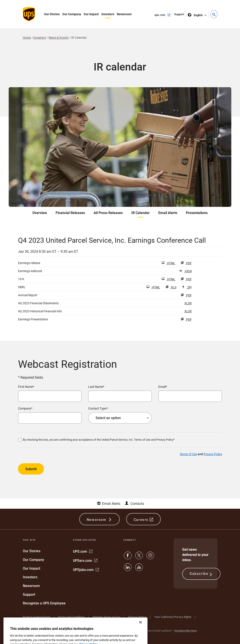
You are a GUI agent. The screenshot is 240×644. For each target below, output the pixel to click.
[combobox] (120, 418)
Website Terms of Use (107, 617)
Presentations (197, 213)
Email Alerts (168, 213)
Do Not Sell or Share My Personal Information (78, 621)
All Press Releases (108, 213)
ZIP (187, 287)
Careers (143, 519)
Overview (40, 213)
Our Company (72, 14)
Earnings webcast (30, 271)
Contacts (137, 504)
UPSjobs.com (86, 570)
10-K (21, 279)
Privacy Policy (213, 454)
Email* (163, 387)
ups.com (163, 15)
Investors (108, 14)
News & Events (59, 38)
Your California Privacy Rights (173, 617)
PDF (186, 263)
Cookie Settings (33, 621)
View (185, 271)
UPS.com (83, 551)
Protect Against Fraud (36, 617)
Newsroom (124, 14)
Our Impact (91, 14)
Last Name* (96, 387)
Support (180, 15)
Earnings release (29, 263)
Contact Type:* (98, 408)
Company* (25, 408)
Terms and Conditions (71, 617)
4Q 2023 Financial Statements (38, 303)
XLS (171, 287)
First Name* (26, 387)
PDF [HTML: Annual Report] (186, 295)
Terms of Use (188, 454)
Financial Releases (70, 213)
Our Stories (52, 14)
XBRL (22, 287)
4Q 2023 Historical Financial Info (40, 311)
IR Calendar (141, 213)
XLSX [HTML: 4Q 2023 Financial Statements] (188, 303)
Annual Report (28, 295)
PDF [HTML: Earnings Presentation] (186, 319)
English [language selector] (196, 14)
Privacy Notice (137, 617)
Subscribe (201, 574)
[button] (214, 14)
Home (27, 38)
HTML (168, 263)
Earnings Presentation (33, 319)
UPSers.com (85, 561)
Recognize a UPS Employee (44, 603)
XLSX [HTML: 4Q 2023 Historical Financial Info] (188, 311)
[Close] (141, 632)
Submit (31, 469)
